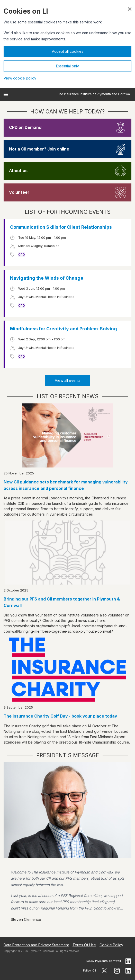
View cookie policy (20, 78)
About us (18, 171)
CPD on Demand (25, 127)
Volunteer (19, 192)
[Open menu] (6, 94)
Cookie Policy (111, 945)
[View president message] (67, 846)
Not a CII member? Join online (39, 149)
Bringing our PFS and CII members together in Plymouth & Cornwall (62, 602)
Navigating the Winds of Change (47, 278)
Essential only (67, 66)
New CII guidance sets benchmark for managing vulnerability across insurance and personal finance (66, 485)
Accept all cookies (68, 51)
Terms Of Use (84, 945)
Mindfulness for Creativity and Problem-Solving (64, 329)
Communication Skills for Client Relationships (61, 227)
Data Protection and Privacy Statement (36, 945)
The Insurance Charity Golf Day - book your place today (60, 716)
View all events (68, 380)
